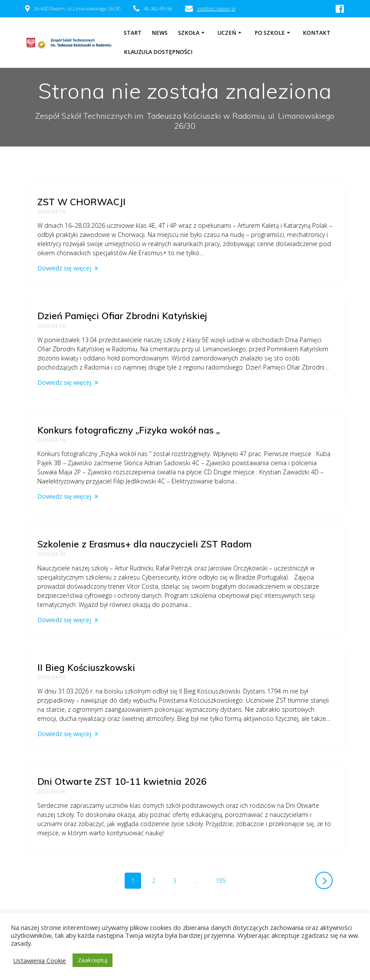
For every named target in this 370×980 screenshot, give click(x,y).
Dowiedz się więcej (64, 268)
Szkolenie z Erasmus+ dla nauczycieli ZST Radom (144, 544)
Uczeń (227, 33)
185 (224, 880)
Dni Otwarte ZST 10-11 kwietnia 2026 (122, 781)
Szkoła (189, 33)
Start (133, 33)
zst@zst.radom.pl (216, 8)
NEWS (160, 33)
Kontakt (317, 33)
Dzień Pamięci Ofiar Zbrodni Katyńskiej (122, 316)
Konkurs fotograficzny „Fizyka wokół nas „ (129, 430)
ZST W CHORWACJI (81, 202)
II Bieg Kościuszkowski (86, 667)
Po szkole (270, 33)
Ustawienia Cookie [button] (40, 960)
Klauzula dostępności (158, 52)
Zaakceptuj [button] (92, 960)
